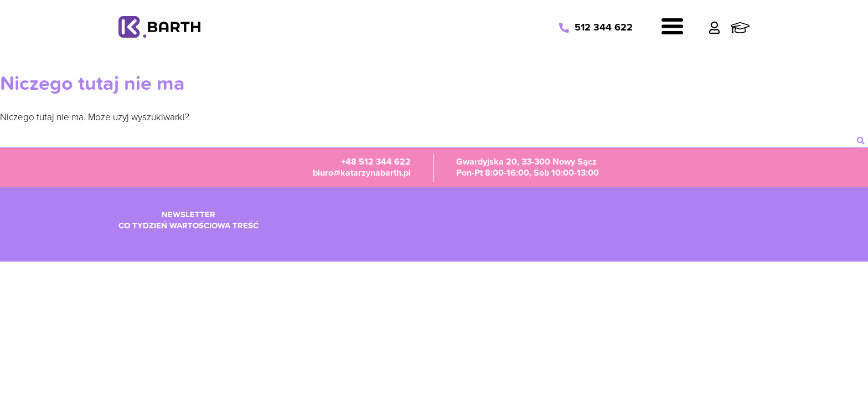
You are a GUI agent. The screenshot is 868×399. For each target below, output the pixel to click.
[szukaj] (861, 141)
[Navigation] (672, 28)
